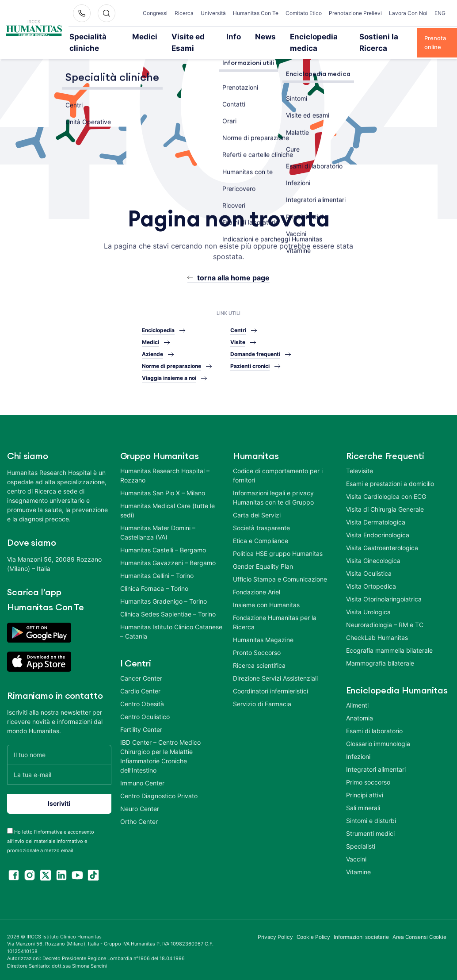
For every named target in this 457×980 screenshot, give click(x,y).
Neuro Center (140, 805)
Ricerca (190, 10)
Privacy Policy (275, 933)
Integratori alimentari (376, 766)
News (263, 36)
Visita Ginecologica (373, 557)
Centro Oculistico (145, 713)
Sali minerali (363, 804)
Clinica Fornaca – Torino (154, 585)
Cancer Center (141, 675)
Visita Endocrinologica (378, 531)
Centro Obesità (142, 700)
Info (235, 36)
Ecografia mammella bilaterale (389, 647)
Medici (153, 36)
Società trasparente (261, 524)
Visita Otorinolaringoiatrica (384, 595)
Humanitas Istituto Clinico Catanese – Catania (171, 628)
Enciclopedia (158, 327)
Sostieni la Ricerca (366, 41)
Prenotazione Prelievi (367, 13)
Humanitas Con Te (264, 13)
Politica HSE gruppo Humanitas (278, 550)
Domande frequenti (255, 350)
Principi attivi (365, 791)
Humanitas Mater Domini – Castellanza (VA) (158, 529)
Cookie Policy (314, 933)
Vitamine (358, 868)
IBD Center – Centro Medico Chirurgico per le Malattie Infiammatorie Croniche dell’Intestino (160, 753)
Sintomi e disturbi (371, 817)
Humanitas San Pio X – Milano (163, 489)
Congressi (161, 10)
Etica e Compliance (261, 537)
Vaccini (356, 856)
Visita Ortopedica (371, 583)
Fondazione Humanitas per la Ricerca (275, 619)
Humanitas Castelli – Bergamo (163, 546)
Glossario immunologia (378, 740)
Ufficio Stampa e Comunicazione (280, 576)
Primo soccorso (368, 779)
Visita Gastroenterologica (382, 544)
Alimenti (357, 702)
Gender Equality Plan (263, 563)
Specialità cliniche (96, 41)
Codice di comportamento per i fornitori (278, 472)
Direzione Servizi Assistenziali (275, 675)
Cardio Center (140, 687)
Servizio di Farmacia (262, 700)
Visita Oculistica (369, 570)
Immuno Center (142, 779)
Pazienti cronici (250, 362)
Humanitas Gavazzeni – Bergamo (168, 559)
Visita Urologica (368, 608)
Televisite (360, 467)
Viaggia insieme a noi (169, 374)
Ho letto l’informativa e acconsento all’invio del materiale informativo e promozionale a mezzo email (51, 838)
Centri (238, 327)
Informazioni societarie (361, 933)
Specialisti (361, 843)
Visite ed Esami (188, 41)
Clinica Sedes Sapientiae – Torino (168, 611)
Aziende (152, 350)
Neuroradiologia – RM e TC (385, 621)
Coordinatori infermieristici (270, 687)
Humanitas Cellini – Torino (157, 572)
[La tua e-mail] (59, 771)
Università (219, 10)
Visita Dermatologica (376, 519)
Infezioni (358, 753)
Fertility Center (141, 726)
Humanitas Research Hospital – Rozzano (165, 472)
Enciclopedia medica (302, 41)
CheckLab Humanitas (377, 634)
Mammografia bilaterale (380, 660)
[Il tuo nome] (59, 751)
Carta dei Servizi (257, 511)
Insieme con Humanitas (266, 601)
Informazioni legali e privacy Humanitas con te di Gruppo (273, 494)
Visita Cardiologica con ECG (386, 493)
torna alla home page (233, 274)
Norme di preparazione (171, 362)
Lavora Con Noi (413, 13)
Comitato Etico (314, 13)
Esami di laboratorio (374, 727)
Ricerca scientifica (259, 662)
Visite (238, 339)
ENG (440, 10)
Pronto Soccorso (257, 649)
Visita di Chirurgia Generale (385, 506)
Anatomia (360, 714)
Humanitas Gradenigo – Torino (164, 598)
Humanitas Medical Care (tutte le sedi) (168, 507)
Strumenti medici (370, 830)
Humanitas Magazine (263, 636)
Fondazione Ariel (257, 588)
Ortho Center (139, 818)
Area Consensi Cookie (419, 933)
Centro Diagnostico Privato (159, 792)
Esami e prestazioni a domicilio (390, 480)
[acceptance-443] (10, 827)
